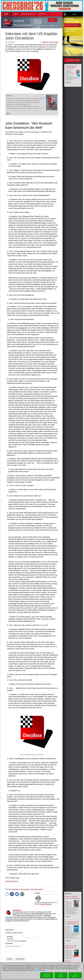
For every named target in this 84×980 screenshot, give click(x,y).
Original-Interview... (12, 881)
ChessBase (17, 910)
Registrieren (23, 941)
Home (16, 14)
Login (74, 14)
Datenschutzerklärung (40, 970)
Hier (37, 969)
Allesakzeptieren (75, 975)
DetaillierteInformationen (47, 975)
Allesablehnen (61, 975)
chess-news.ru (15, 889)
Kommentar (9, 944)
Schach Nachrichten (23, 23)
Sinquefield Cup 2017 (37, 889)
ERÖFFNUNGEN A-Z (28, 14)
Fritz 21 (9, 96)
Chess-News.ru (36, 132)
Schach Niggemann (46, 904)
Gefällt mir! (45, 42)
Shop (6, 14)
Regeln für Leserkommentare (14, 933)
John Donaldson (25, 889)
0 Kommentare (54, 42)
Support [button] (43, 14)
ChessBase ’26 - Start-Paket (71, 67)
